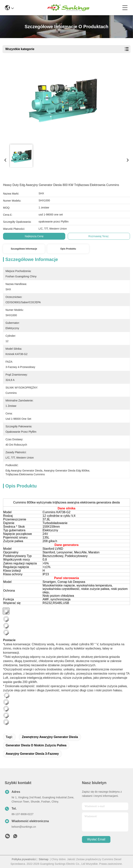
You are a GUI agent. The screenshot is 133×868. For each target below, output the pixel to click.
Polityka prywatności (24, 859)
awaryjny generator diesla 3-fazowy (32, 754)
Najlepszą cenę (34, 236)
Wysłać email (96, 839)
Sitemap (44, 859)
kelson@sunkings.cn (24, 827)
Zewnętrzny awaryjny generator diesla (50, 737)
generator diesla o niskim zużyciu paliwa (36, 745)
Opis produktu (68, 249)
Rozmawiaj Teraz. (99, 236)
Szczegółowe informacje (24, 249)
